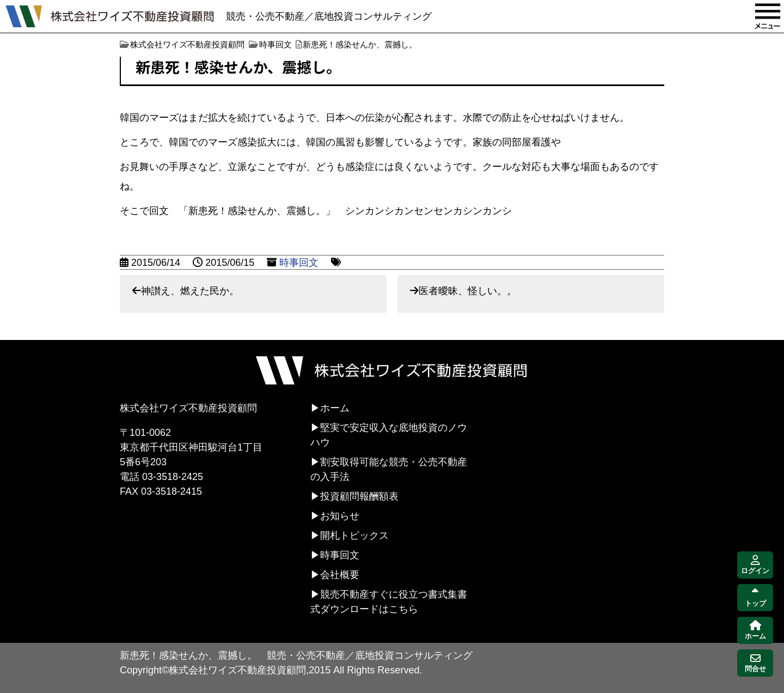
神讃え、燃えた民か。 (190, 291)
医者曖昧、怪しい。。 (468, 291)
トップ (755, 598)
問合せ (755, 663)
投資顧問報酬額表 (359, 496)
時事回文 (299, 263)
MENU (768, 16)
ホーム (335, 408)
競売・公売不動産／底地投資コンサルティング (329, 16)
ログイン (755, 565)
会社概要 (340, 575)
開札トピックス (354, 536)
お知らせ (340, 516)
